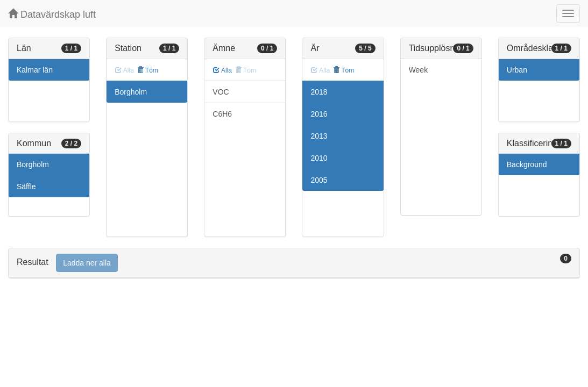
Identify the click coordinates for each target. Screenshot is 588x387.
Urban (517, 70)
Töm (148, 70)
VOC (221, 92)
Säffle (26, 187)
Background (527, 164)
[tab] (294, 263)
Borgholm (33, 164)
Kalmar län (35, 70)
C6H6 (222, 114)
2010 (319, 158)
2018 (319, 92)
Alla (222, 70)
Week (419, 70)
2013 (319, 136)
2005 (319, 180)
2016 (319, 114)
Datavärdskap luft (52, 14)
